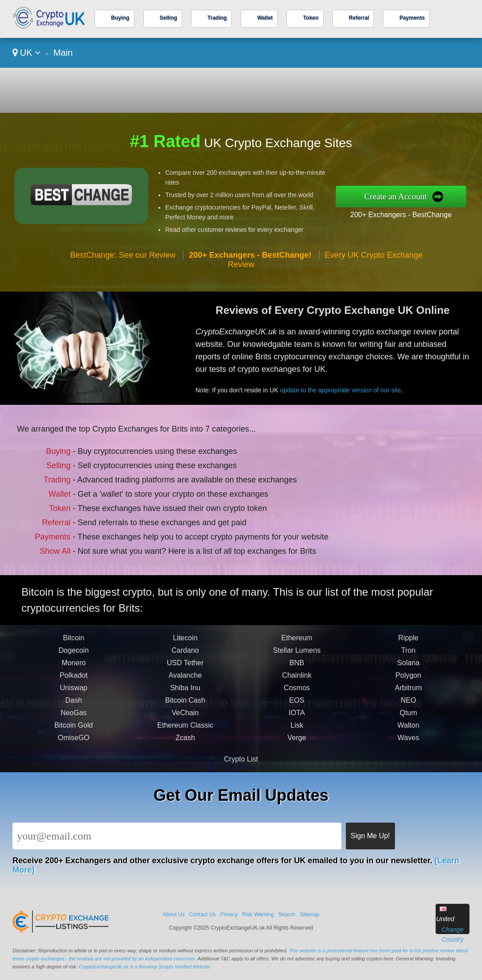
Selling (168, 18)
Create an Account (395, 196)
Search (287, 914)
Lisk (297, 730)
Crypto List (241, 759)
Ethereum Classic (185, 730)
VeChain (185, 717)
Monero (74, 667)
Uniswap (73, 692)
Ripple (408, 642)
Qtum (408, 717)
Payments (412, 18)
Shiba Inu (185, 692)
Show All (58, 549)
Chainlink (297, 680)
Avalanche (185, 680)
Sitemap (310, 914)
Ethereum (297, 642)
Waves (408, 742)
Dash (73, 705)
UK (27, 53)
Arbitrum (408, 692)
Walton (408, 730)
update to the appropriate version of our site (345, 389)
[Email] (177, 836)
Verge (297, 742)
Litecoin (185, 642)
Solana (408, 667)
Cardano (185, 655)
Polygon (408, 680)
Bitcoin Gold (74, 730)
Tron (408, 655)
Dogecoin (74, 655)
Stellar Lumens (297, 655)
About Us (173, 914)
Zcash (185, 742)
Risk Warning (258, 914)
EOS (297, 705)
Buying (120, 18)
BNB (297, 667)
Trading (217, 18)
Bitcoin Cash (185, 705)
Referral (359, 18)
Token (311, 18)
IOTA (297, 717)
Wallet (265, 18)
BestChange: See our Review (123, 255)
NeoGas (74, 717)
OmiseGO (73, 742)
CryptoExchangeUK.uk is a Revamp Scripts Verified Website (145, 967)
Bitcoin (74, 642)
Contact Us (202, 914)
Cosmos (297, 692)
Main (63, 53)
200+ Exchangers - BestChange (401, 215)
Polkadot (74, 680)
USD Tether (185, 667)
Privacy (229, 914)
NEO (409, 705)
